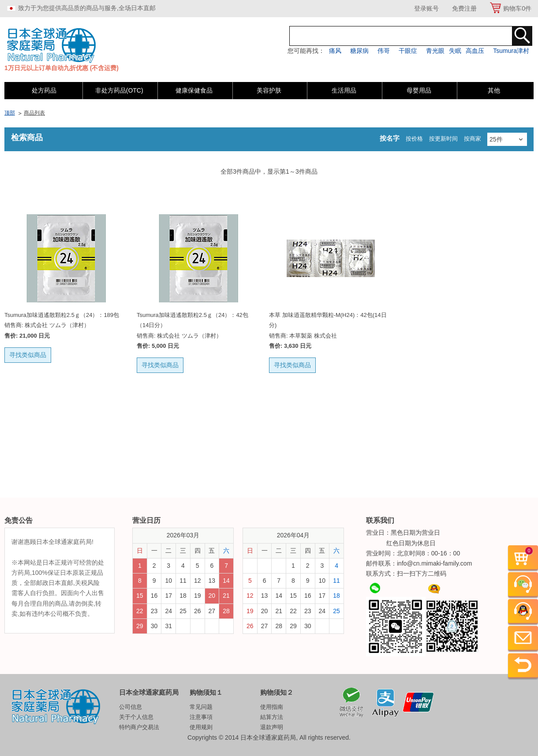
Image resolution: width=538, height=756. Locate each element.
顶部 (10, 113)
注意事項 (201, 717)
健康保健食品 (194, 90)
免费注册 (464, 8)
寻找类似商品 (28, 355)
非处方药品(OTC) (119, 90)
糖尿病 (359, 51)
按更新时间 (443, 139)
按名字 (390, 138)
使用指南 (272, 707)
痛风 (335, 51)
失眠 (455, 51)
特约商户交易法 (139, 727)
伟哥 (384, 51)
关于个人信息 (136, 717)
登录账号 (426, 8)
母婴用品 (419, 90)
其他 (494, 90)
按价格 (414, 139)
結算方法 (272, 717)
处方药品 (44, 90)
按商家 (473, 139)
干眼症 (408, 51)
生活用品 (344, 90)
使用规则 (201, 727)
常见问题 (201, 707)
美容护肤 (269, 90)
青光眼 (435, 51)
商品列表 (34, 113)
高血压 (475, 51)
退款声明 (272, 727)
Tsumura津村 (511, 51)
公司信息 (131, 707)
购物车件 (517, 8)
